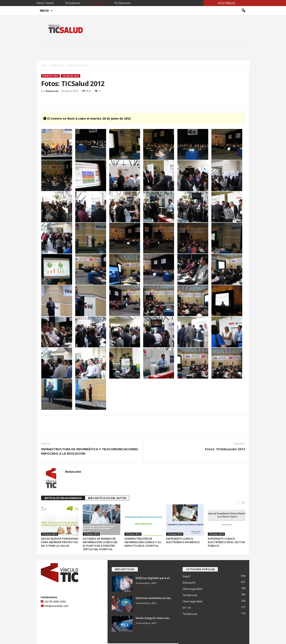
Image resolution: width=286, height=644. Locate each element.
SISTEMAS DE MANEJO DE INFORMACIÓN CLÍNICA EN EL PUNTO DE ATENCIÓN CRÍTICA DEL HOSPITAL (100, 544)
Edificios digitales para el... (153, 578)
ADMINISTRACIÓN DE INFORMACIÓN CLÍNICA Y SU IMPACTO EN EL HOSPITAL (143, 542)
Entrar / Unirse (45, 3)
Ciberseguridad (192, 589)
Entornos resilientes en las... (154, 598)
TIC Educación (122, 3)
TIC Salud (97, 3)
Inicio (46, 11)
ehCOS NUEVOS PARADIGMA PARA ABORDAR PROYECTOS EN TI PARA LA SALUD (60, 542)
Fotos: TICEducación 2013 (225, 449)
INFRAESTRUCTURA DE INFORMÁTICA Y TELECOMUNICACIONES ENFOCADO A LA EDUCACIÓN (90, 451)
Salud (186, 576)
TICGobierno (73, 3)
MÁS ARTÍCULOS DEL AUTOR (107, 498)
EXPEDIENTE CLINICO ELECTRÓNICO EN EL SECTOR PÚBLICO (226, 542)
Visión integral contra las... (153, 618)
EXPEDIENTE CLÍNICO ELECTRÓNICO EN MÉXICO (183, 540)
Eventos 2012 (57, 65)
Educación (189, 583)
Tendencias (190, 595)
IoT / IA (187, 608)
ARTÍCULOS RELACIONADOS (63, 498)
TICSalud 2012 (71, 76)
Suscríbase (226, 3)
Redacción (52, 91)
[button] (243, 11)
